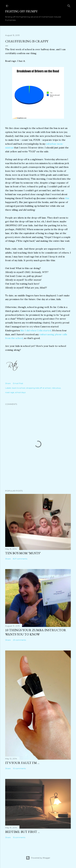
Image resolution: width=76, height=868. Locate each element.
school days (20, 392)
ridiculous (56, 388)
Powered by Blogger (38, 858)
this (67, 198)
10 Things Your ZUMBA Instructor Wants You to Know (36, 632)
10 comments (19, 768)
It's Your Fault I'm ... (22, 763)
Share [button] (8, 383)
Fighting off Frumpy (21, 11)
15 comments (19, 837)
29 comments (19, 640)
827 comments (20, 559)
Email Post (18, 383)
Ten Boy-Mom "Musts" (23, 553)
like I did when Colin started (35, 330)
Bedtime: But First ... (22, 832)
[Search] (69, 5)
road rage (10, 392)
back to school (19, 388)
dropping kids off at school (38, 388)
